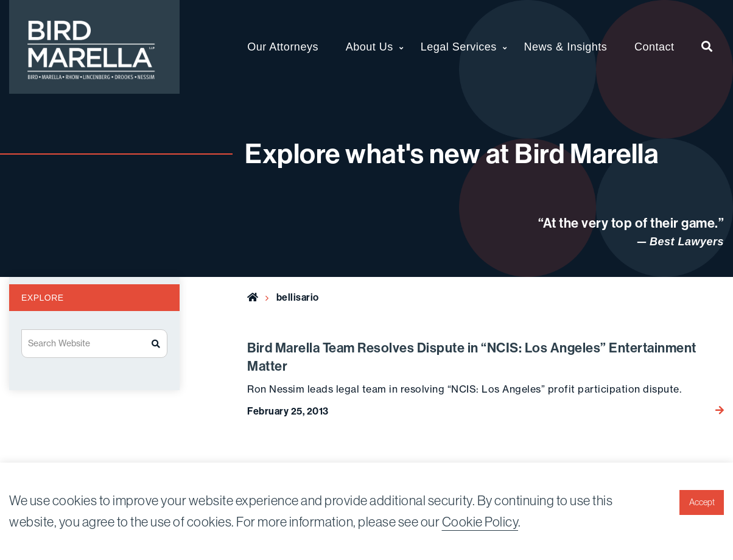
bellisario (298, 297)
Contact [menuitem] (654, 47)
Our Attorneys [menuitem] (283, 47)
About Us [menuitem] (370, 47)
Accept (702, 502)
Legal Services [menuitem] (459, 47)
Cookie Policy (480, 522)
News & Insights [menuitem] (566, 47)
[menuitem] (707, 47)
